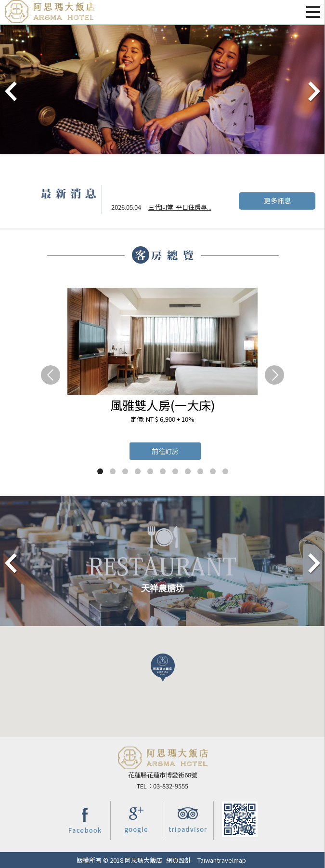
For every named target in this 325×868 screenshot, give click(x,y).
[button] (163, 668)
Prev (12, 92)
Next (313, 92)
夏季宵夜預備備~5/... (177, 209)
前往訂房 (165, 451)
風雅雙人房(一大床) (163, 405)
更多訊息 (277, 200)
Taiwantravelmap (222, 860)
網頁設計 (179, 860)
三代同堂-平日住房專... (180, 194)
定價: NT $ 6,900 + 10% (162, 419)
